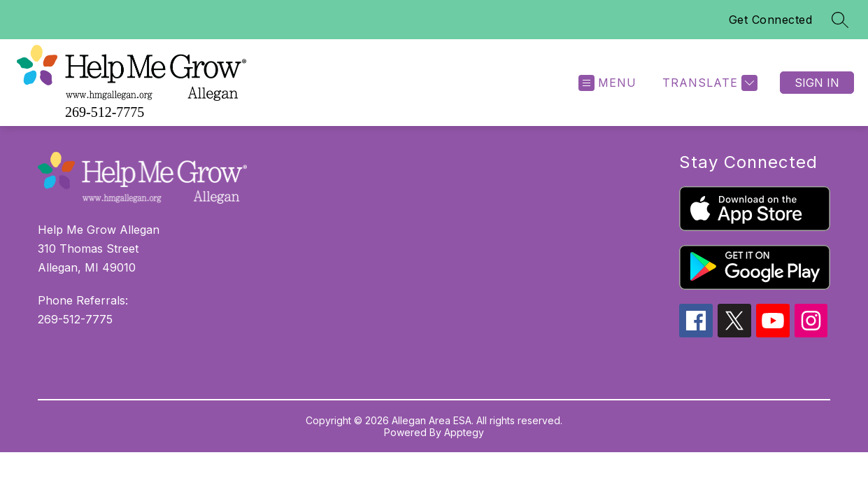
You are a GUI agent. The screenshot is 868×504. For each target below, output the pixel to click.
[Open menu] (607, 83)
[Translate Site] (708, 83)
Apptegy (464, 432)
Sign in (817, 83)
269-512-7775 (105, 112)
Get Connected (771, 20)
